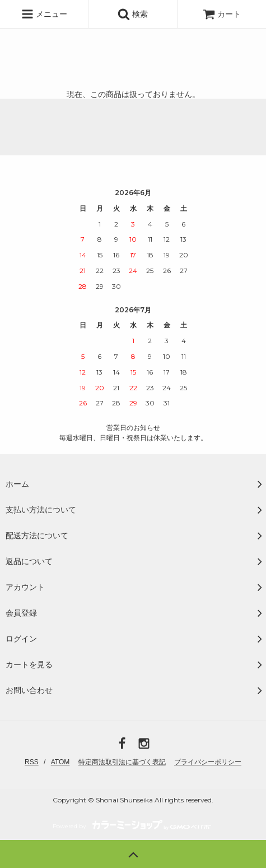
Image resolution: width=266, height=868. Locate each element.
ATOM (60, 762)
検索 (133, 14)
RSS (32, 762)
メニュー (44, 14)
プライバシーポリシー (208, 762)
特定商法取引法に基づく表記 (122, 762)
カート (222, 14)
